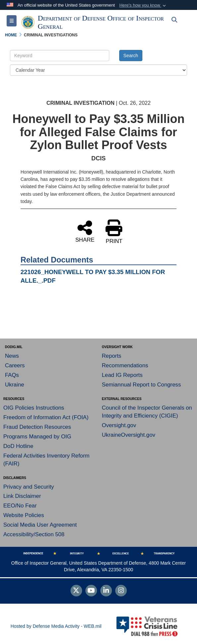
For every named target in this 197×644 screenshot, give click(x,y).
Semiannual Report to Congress (142, 385)
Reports (112, 356)
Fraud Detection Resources (37, 427)
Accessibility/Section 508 (34, 534)
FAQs (12, 375)
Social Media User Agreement (40, 525)
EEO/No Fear (20, 506)
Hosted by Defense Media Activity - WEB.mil (56, 626)
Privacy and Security (29, 487)
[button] (143, 5)
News (12, 356)
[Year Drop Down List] (98, 70)
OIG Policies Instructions (34, 408)
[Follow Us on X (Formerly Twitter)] (76, 591)
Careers (15, 365)
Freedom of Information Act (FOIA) (46, 417)
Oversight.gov (119, 425)
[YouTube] (91, 591)
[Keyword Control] (60, 56)
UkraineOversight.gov (129, 435)
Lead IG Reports (122, 375)
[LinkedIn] (106, 591)
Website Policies (24, 515)
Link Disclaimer (22, 496)
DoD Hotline (18, 446)
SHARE (85, 231)
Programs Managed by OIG (37, 437)
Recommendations (125, 365)
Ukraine (15, 385)
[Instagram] (121, 591)
